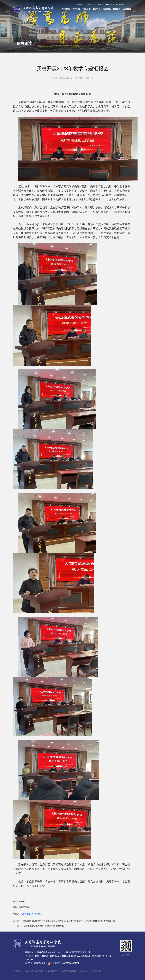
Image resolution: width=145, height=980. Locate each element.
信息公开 (117, 9)
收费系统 (89, 4)
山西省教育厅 (52, 971)
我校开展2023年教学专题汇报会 (73, 68)
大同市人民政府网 (68, 971)
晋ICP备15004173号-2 (35, 963)
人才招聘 (79, 4)
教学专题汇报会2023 (32, 914)
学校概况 (66, 9)
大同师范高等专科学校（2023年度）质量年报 (44, 926)
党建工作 (86, 9)
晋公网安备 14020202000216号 (64, 963)
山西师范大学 (95, 971)
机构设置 (76, 9)
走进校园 (127, 9)
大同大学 (83, 971)
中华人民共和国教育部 (34, 971)
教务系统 (100, 4)
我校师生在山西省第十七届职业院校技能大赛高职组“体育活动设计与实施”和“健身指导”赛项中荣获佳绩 (69, 921)
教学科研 (97, 9)
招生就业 (107, 9)
